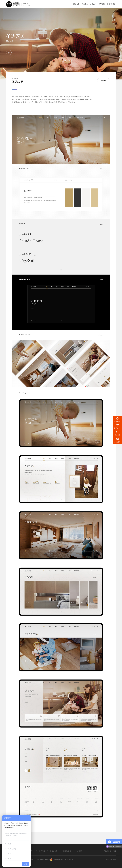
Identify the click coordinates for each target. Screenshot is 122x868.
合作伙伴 (93, 4)
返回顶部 (117, 442)
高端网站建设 (67, 851)
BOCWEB (113, 859)
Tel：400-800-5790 (110, 851)
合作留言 (79, 851)
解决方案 (76, 4)
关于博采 (102, 4)
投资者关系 (111, 4)
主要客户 (31, 851)
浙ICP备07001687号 (44, 859)
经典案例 (85, 4)
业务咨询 (117, 421)
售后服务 (117, 428)
